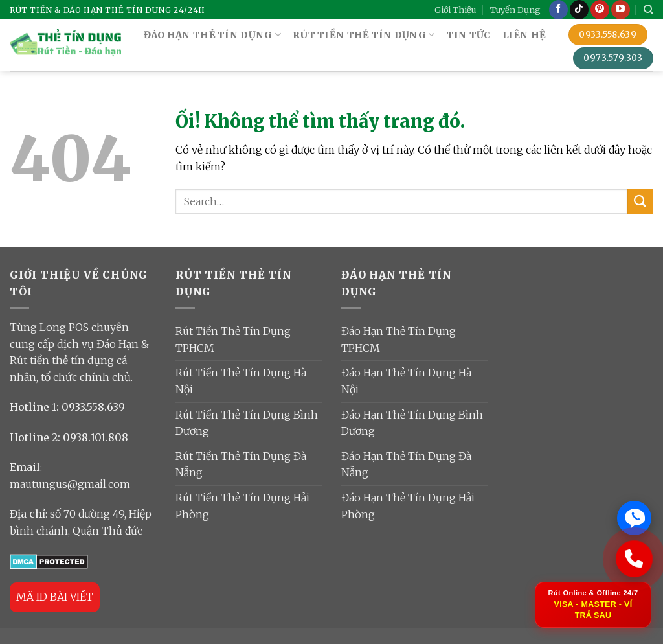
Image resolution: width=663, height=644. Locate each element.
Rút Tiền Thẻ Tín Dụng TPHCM (233, 339)
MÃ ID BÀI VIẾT (55, 597)
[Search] (648, 10)
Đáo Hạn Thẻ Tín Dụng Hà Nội (406, 381)
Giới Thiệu (455, 10)
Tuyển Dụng (515, 10)
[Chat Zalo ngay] (634, 516)
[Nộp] (640, 201)
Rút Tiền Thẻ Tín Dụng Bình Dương (247, 423)
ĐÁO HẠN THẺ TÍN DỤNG (212, 35)
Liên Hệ (524, 35)
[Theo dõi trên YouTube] (621, 10)
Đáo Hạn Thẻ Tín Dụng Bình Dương (412, 423)
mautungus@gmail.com (70, 484)
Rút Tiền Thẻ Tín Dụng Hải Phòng (242, 506)
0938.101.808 (96, 437)
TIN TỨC (469, 35)
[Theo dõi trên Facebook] (558, 10)
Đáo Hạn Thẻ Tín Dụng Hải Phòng (408, 506)
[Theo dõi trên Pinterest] (600, 10)
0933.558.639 (93, 407)
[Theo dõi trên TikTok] (579, 10)
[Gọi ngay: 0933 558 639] (634, 558)
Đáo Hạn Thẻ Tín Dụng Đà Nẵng (406, 465)
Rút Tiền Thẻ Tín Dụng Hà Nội (241, 381)
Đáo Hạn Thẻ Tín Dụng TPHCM (399, 339)
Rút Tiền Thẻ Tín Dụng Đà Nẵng (241, 465)
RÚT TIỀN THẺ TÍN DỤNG (364, 35)
